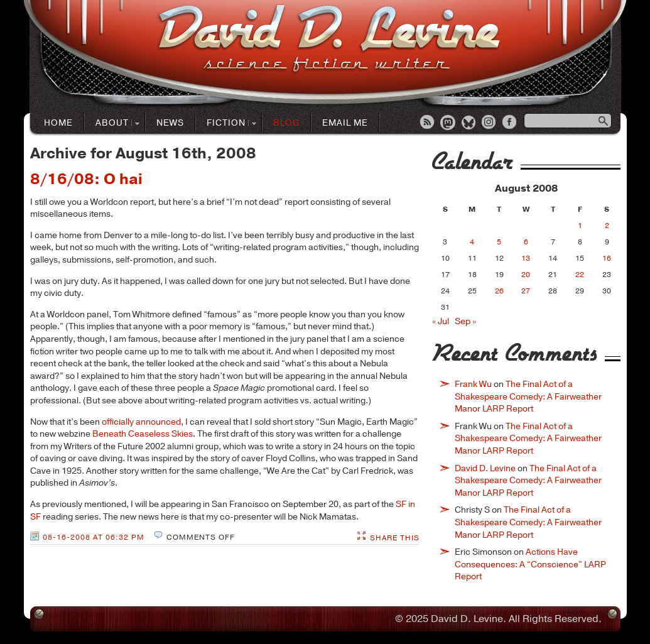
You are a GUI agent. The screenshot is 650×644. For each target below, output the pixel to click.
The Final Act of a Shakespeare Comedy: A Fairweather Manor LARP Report (528, 396)
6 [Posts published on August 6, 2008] (526, 242)
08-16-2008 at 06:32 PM (94, 537)
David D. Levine (485, 468)
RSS (428, 123)
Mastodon (448, 123)
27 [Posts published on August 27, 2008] (526, 291)
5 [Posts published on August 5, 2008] (499, 242)
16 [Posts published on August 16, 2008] (607, 258)
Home (58, 123)
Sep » (465, 321)
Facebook (511, 123)
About (112, 123)
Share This (395, 538)
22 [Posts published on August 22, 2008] (580, 275)
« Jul (441, 321)
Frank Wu (473, 384)
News (170, 123)
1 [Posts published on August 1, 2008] (580, 226)
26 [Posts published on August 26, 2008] (499, 291)
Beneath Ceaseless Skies (143, 434)
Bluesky (469, 123)
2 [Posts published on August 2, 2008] (607, 226)
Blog (286, 123)
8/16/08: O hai (86, 179)
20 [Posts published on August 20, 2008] (526, 275)
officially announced (141, 422)
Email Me (345, 123)
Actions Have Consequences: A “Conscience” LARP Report (530, 564)
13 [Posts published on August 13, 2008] (526, 258)
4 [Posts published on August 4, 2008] (472, 242)
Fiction (226, 123)
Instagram (490, 123)
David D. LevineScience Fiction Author (329, 39)
